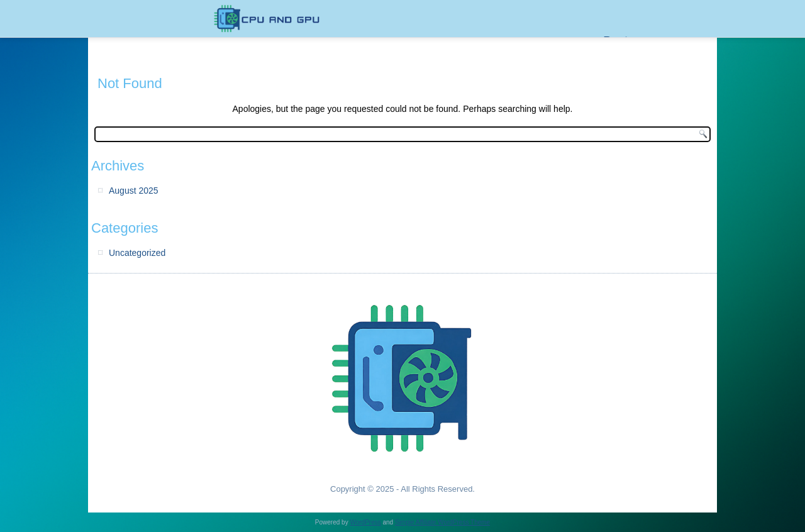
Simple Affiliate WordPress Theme (442, 522)
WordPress (365, 522)
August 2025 (134, 191)
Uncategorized (137, 253)
